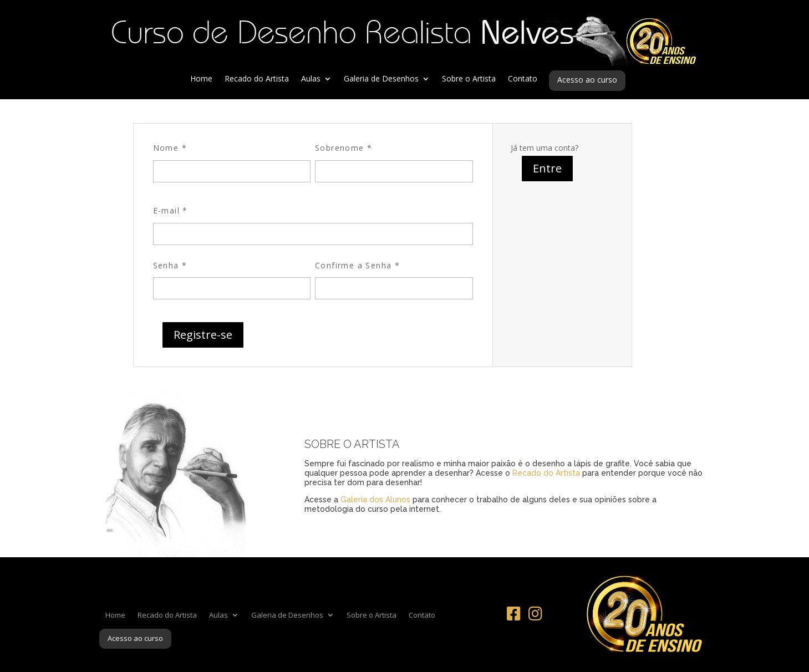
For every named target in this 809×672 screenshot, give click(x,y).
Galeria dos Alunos (375, 500)
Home (201, 79)
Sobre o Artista (469, 79)
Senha (170, 265)
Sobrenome (344, 148)
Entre (547, 168)
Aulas (311, 79)
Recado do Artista (257, 79)
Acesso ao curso (587, 80)
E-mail (171, 210)
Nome (170, 148)
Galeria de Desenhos (381, 79)
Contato (523, 79)
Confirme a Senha (357, 265)
